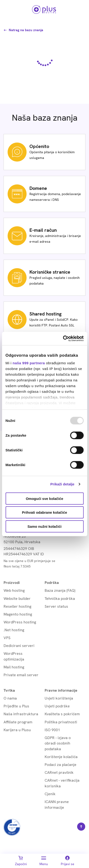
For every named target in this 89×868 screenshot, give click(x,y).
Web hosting (14, 590)
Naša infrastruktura (21, 714)
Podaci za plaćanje (61, 765)
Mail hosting (14, 667)
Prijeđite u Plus (16, 706)
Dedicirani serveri (19, 646)
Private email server (21, 675)
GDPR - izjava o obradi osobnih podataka (58, 743)
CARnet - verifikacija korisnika (62, 783)
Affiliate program (18, 722)
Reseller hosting (17, 606)
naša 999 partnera (29, 363)
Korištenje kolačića (61, 757)
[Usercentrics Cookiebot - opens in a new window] (63, 339)
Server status (56, 606)
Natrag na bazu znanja (23, 30)
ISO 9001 (52, 730)
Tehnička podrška (60, 599)
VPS (7, 638)
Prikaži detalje (62, 484)
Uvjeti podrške (57, 706)
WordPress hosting (20, 622)
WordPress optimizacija (14, 656)
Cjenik (50, 794)
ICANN (57, 805)
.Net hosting (14, 630)
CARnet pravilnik (59, 772)
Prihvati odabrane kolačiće (44, 512)
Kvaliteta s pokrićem (62, 714)
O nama (10, 698)
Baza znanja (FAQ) (60, 590)
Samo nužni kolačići (44, 526)
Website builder (17, 599)
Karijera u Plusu (17, 730)
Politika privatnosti (61, 722)
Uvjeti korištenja (59, 698)
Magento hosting (18, 614)
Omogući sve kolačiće (45, 498)
